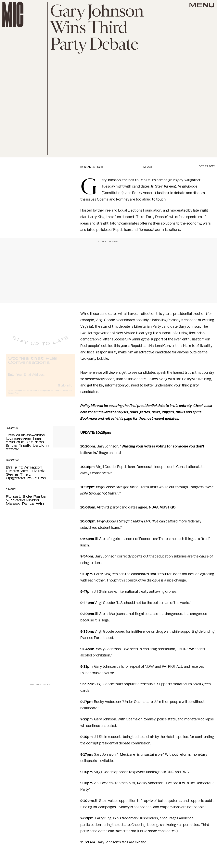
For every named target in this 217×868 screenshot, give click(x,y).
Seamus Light (94, 167)
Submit (65, 388)
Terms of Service (61, 394)
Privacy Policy (14, 396)
